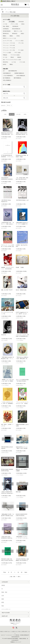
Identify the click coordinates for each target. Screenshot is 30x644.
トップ (2, 9)
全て (4, 22)
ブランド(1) (21, 43)
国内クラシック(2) (18, 31)
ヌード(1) (5, 57)
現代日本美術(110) (16, 29)
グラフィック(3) (14, 24)
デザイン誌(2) (17, 53)
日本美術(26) (6, 29)
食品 (3, 606)
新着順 (25, 114)
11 (18, 572)
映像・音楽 (4, 592)
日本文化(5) (21, 22)
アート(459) (12, 22)
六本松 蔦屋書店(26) (21, 76)
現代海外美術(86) (7, 31)
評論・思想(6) (6, 26)
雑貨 (3, 599)
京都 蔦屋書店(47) (7, 73)
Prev (5, 572)
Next (26, 572)
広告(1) (23, 24)
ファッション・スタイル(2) (9, 45)
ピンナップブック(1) (7, 41)
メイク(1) (5, 24)
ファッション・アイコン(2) (9, 48)
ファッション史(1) (19, 41)
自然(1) (22, 34)
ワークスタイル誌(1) (15, 55)
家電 (3, 602)
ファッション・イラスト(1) (9, 43)
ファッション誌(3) (7, 53)
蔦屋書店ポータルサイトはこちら (15, 622)
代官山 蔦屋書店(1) (7, 80)
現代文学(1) (5, 62)
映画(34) (19, 57)
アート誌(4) (21, 50)
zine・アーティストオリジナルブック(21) (12, 60)
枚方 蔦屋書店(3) (7, 78)
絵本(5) (5, 64)
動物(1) (5, 36)
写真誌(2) (5, 55)
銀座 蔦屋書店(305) (13, 71)
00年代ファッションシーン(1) (9, 38)
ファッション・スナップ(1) (9, 50)
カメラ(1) (14, 62)
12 (22, 572)
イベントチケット (6, 609)
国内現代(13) (6, 34)
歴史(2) (12, 57)
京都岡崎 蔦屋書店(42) (19, 73)
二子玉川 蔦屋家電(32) (8, 76)
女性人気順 (18, 114)
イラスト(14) (22, 62)
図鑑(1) (11, 64)
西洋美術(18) (15, 26)
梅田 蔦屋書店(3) (17, 78)
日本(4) (18, 36)
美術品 (3, 585)
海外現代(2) (15, 34)
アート (9, 105)
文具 (3, 596)
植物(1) (11, 36)
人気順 (5, 114)
